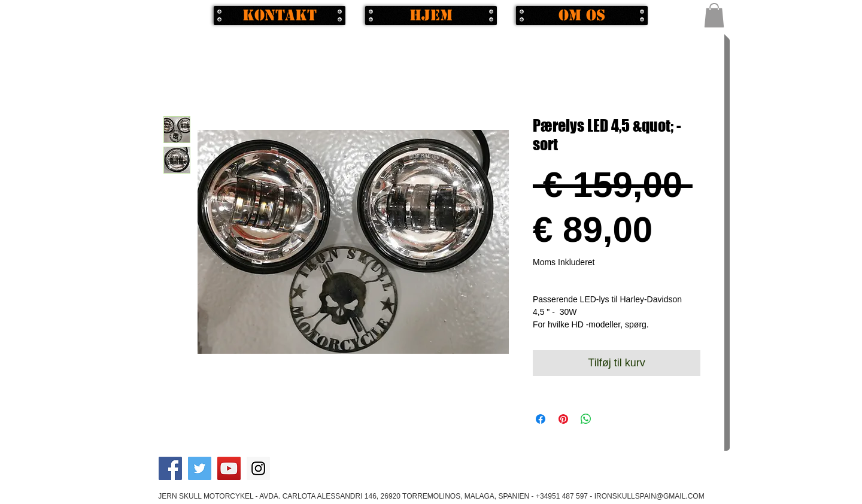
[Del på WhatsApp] (586, 419)
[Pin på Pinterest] (563, 419)
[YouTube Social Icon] (229, 468)
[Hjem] (431, 16)
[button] (714, 15)
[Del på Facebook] (541, 419)
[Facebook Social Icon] (170, 468)
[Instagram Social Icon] (258, 468)
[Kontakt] (280, 16)
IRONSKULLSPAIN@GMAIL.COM (649, 496)
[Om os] (582, 16)
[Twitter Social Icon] (200, 468)
